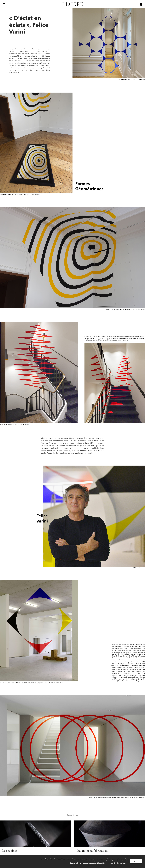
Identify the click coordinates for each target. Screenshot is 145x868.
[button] (4, 4)
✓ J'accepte (136, 861)
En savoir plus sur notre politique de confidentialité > (88, 863)
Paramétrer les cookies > (118, 863)
